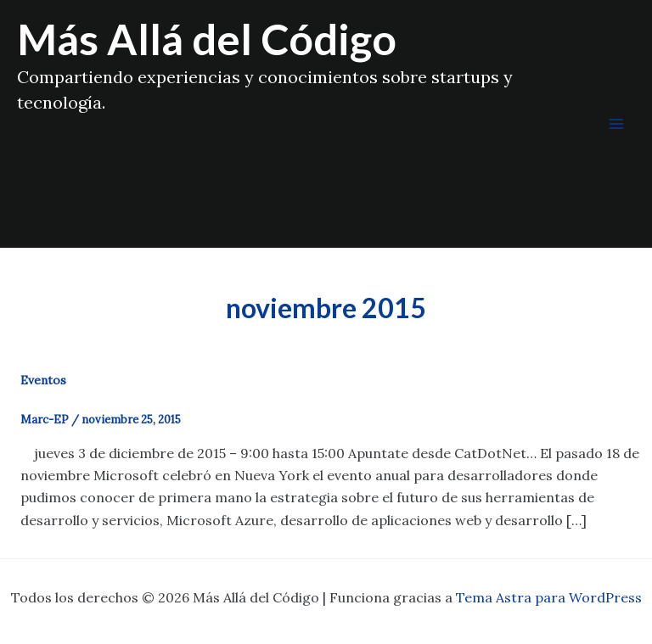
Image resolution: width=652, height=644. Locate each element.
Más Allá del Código (207, 39)
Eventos (43, 380)
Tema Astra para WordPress (549, 597)
